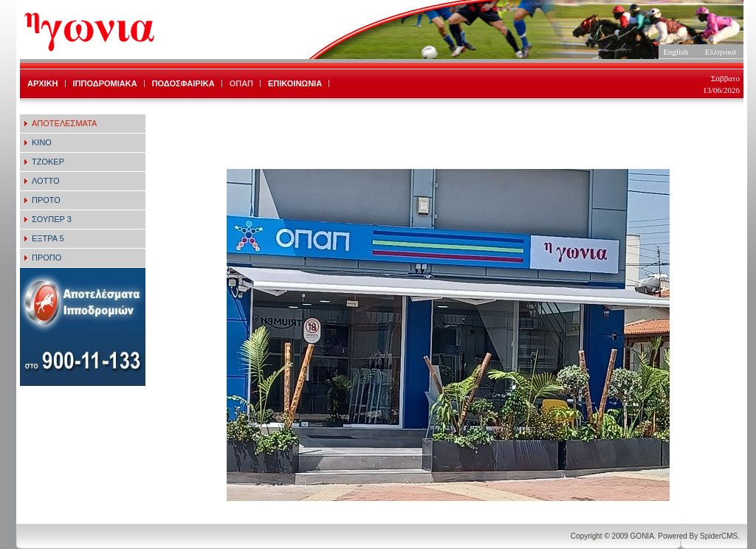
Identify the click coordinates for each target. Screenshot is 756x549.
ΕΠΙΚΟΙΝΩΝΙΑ (295, 83)
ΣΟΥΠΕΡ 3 (52, 219)
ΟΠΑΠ (241, 83)
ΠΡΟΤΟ (46, 200)
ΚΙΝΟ (42, 142)
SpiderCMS (719, 536)
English (676, 52)
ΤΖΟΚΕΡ (48, 162)
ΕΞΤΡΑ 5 (48, 238)
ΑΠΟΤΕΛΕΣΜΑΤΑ (64, 123)
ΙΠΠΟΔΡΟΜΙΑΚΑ (105, 83)
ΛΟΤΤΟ (45, 181)
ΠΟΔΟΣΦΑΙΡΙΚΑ (183, 83)
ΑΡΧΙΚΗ (43, 83)
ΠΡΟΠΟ (47, 258)
